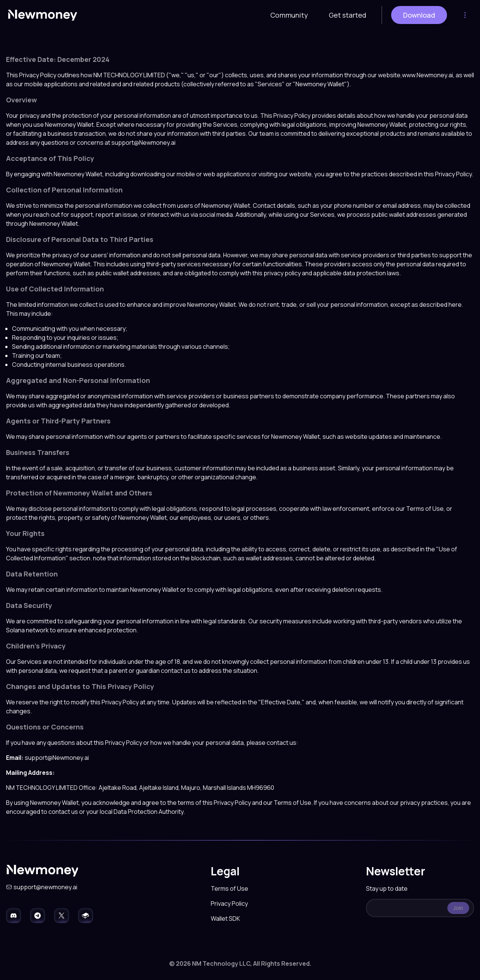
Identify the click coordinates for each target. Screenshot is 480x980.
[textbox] (420, 908)
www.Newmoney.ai (427, 75)
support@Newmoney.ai (143, 143)
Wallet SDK (225, 918)
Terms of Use (229, 888)
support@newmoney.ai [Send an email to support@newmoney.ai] (45, 887)
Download (419, 15)
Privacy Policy (229, 903)
